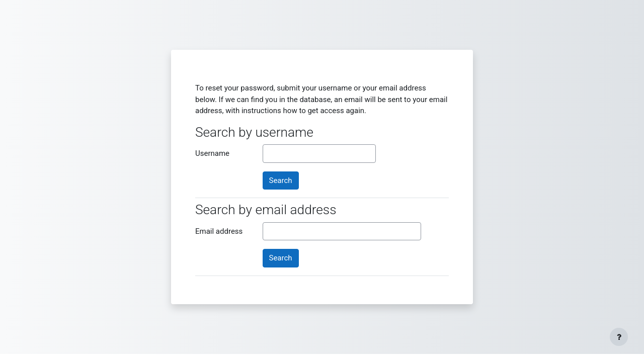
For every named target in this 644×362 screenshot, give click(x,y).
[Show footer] (619, 337)
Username (212, 153)
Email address (219, 231)
